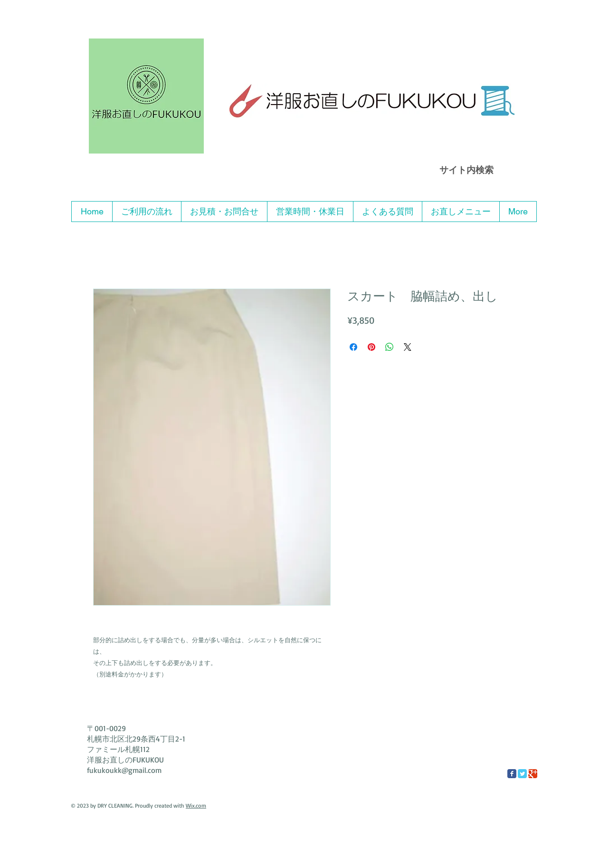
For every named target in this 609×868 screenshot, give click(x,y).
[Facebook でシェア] (353, 347)
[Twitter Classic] (522, 774)
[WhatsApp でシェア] (390, 347)
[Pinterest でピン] (371, 347)
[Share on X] (408, 347)
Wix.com (196, 805)
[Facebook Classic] (512, 774)
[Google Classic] (533, 774)
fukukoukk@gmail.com (124, 770)
